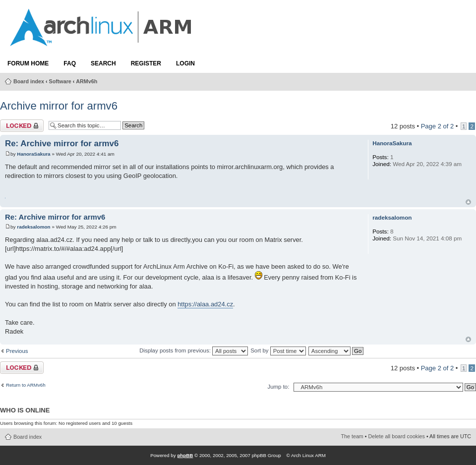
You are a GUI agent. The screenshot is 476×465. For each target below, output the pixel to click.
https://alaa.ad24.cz (205, 304)
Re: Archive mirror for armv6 (62, 144)
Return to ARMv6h (26, 385)
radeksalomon (33, 227)
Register (146, 63)
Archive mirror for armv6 (59, 106)
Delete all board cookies (397, 436)
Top (468, 202)
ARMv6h (87, 81)
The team (352, 436)
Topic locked (22, 126)
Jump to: (278, 387)
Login (185, 63)
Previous (17, 351)
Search (103, 63)
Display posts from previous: (194, 350)
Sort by (278, 350)
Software (60, 81)
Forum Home (28, 63)
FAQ (70, 63)
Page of (438, 126)
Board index (29, 81)
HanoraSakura (33, 154)
